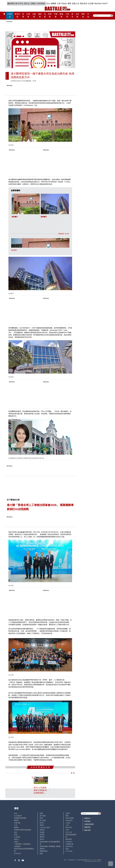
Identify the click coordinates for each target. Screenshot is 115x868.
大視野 (67, 15)
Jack (16, 832)
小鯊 (16, 825)
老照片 (16, 842)
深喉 (41, 813)
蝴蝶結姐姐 (44, 851)
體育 (69, 3)
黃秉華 (42, 830)
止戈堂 (68, 823)
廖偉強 (42, 837)
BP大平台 (19, 3)
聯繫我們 (88, 827)
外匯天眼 (17, 823)
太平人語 (69, 832)
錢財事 (40, 15)
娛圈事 (53, 3)
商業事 (50, 15)
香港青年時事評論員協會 (23, 830)
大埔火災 (10, 15)
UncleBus (69, 842)
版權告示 (88, 818)
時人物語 (43, 820)
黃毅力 (42, 825)
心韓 (59, 3)
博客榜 (83, 15)
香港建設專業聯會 (20, 818)
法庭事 (34, 15)
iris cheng (69, 851)
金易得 (42, 835)
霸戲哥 (16, 827)
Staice (42, 839)
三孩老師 (17, 837)
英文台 (27, 3)
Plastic (64, 3)
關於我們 (88, 830)
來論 (67, 849)
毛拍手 (68, 813)
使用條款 (88, 821)
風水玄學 (69, 827)
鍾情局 (16, 820)
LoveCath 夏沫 (45, 827)
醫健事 (61, 15)
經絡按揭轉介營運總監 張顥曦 (50, 846)
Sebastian (69, 820)
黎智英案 (17, 15)
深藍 (67, 816)
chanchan (17, 854)
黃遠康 (42, 832)
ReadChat (69, 846)
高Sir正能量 (70, 818)
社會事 (28, 15)
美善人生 (76, 3)
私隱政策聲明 (89, 824)
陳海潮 (42, 849)
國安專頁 (11, 3)
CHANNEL (41, 3)
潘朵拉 (16, 839)
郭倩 (41, 818)
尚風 (16, 835)
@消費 (77, 15)
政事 (23, 15)
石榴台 (33, 3)
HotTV (105, 3)
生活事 (91, 3)
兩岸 (72, 15)
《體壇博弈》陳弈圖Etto (22, 844)
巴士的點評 (18, 816)
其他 (88, 15)
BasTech (98, 3)
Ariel (16, 813)
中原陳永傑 (69, 844)
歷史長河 (84, 3)
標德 (41, 854)
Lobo (67, 830)
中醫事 (56, 15)
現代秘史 (43, 816)
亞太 (48, 3)
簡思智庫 (69, 839)
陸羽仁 (42, 823)
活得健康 (17, 846)
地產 (45, 15)
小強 (67, 825)
